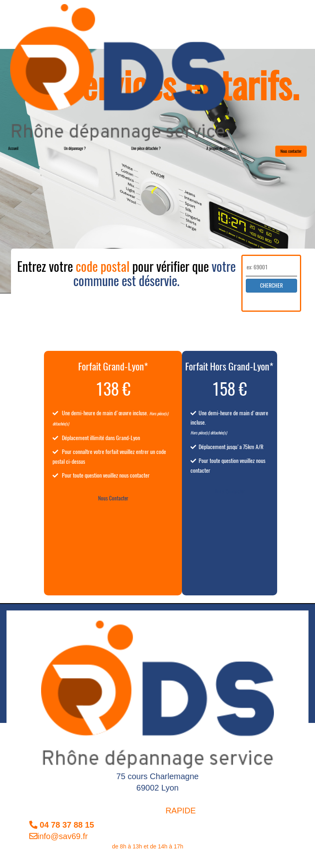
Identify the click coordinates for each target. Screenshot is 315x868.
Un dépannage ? (75, 148)
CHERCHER (271, 285)
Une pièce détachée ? (146, 148)
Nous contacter (291, 151)
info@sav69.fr (59, 836)
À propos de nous (218, 148)
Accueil (13, 148)
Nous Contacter (113, 498)
